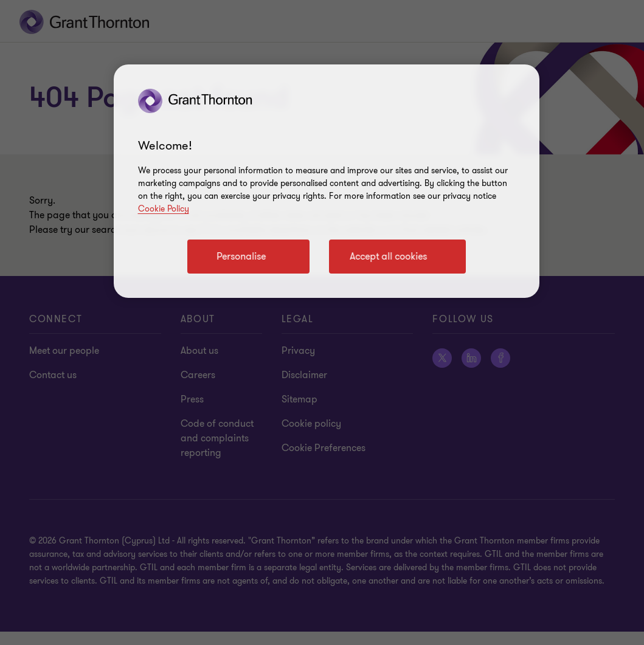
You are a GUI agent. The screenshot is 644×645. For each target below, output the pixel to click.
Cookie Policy (164, 209)
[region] (327, 181)
